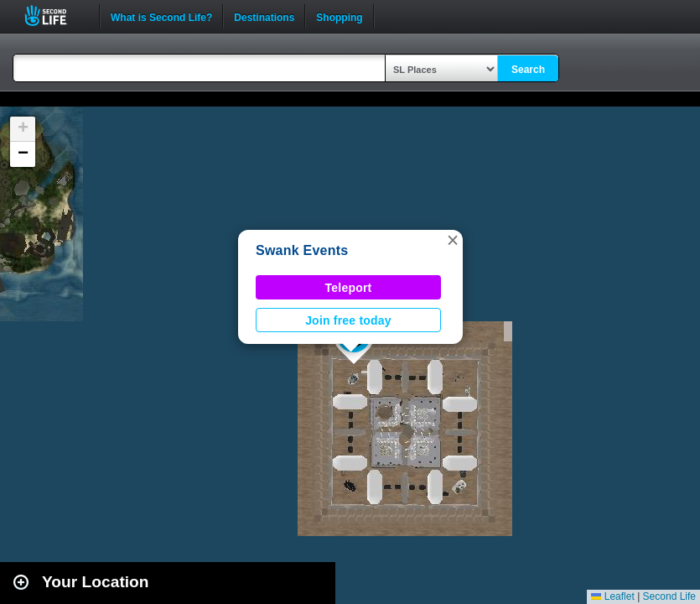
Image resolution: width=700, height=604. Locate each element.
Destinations (264, 16)
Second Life (55, 16)
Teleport (349, 288)
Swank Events (302, 250)
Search (528, 70)
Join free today (348, 320)
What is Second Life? (161, 16)
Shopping (339, 16)
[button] (453, 240)
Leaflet (612, 596)
